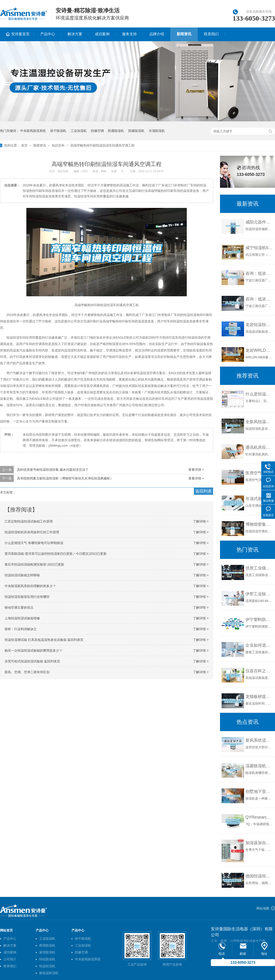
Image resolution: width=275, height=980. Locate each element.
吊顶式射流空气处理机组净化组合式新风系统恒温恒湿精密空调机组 (259, 499)
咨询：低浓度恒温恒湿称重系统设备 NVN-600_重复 (259, 299)
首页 (24, 145)
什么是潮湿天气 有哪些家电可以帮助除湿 (34, 543)
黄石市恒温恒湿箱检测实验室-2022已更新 (34, 564)
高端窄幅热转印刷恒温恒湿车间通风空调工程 (102, 145)
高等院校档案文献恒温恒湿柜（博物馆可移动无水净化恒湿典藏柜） (65, 478)
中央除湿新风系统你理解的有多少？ (30, 586)
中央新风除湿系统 (33, 131)
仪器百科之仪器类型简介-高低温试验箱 (259, 671)
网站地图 (263, 908)
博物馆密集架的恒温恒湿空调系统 (259, 524)
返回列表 (203, 491)
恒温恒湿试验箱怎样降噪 (22, 575)
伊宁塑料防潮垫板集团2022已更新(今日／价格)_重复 (259, 620)
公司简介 (10, 959)
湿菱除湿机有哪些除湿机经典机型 (259, 766)
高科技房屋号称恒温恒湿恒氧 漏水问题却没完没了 (53, 470)
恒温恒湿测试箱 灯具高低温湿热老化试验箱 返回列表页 (44, 640)
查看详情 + (196, 470)
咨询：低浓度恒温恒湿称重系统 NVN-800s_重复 (259, 273)
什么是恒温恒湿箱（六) (259, 394)
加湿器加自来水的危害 (259, 843)
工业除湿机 (47, 939)
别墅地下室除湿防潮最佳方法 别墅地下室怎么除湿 (259, 792)
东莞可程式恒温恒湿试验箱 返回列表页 (32, 661)
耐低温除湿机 (49, 973)
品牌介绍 (157, 34)
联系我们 (211, 34)
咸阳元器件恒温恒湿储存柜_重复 (259, 222)
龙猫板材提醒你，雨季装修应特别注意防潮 (259, 697)
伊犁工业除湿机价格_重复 (259, 594)
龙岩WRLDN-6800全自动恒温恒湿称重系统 (259, 350)
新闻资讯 (184, 34)
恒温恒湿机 (47, 966)
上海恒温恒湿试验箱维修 (22, 618)
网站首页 (6, 930)
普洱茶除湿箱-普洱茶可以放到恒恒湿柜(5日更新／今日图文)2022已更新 (56, 554)
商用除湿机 (47, 945)
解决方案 (75, 34)
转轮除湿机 (47, 959)
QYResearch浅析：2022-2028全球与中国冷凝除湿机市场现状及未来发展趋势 (259, 817)
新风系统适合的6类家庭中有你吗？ (259, 740)
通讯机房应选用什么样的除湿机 (259, 447)
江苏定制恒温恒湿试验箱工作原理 (29, 521)
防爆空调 (97, 131)
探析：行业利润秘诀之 (21, 629)
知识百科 (58, 145)
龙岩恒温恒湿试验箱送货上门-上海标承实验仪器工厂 (259, 325)
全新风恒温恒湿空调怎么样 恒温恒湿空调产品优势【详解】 (259, 422)
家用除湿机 (47, 952)
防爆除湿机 (136, 131)
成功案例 (102, 34)
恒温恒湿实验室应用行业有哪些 (27, 597)
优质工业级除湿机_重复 (259, 568)
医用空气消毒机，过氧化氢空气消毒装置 (259, 473)
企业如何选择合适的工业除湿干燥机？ (259, 645)
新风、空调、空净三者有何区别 (27, 672)
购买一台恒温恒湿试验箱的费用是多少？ (33, 651)
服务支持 (129, 34)
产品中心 (48, 34)
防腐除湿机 (116, 131)
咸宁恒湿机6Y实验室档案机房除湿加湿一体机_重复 (259, 248)
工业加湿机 (79, 131)
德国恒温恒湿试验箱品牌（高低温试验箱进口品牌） (259, 876)
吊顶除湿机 (157, 131)
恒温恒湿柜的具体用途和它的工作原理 (32, 532)
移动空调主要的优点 (19, 607)
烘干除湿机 (58, 131)
